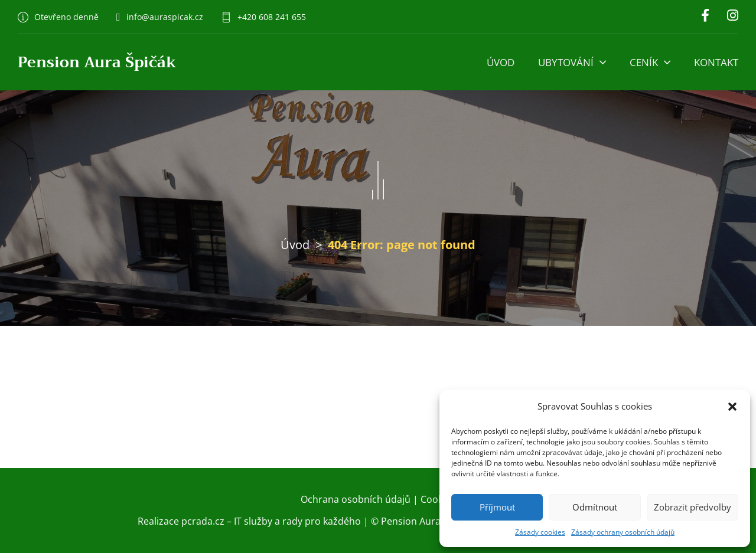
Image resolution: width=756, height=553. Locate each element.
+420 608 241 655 (272, 17)
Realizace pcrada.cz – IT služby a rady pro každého (249, 521)
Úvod (501, 62)
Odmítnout (595, 507)
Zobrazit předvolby (693, 507)
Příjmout (497, 507)
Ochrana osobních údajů (356, 499)
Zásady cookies (540, 532)
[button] (732, 407)
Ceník (644, 62)
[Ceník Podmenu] (667, 62)
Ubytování (566, 62)
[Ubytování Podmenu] (603, 62)
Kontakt (716, 62)
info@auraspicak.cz (165, 17)
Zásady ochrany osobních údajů (623, 532)
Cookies (438, 499)
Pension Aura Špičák (97, 62)
